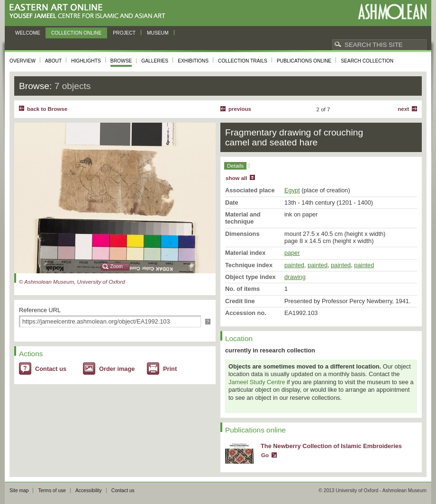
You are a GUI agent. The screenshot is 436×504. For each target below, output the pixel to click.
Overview (23, 61)
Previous (240, 109)
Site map (19, 490)
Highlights (86, 61)
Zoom (117, 266)
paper (292, 253)
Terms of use (52, 490)
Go (265, 455)
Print (170, 369)
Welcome (28, 33)
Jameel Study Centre (257, 382)
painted (294, 265)
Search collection (367, 61)
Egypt (292, 190)
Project (124, 33)
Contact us (51, 369)
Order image (117, 369)
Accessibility (89, 490)
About (53, 61)
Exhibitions (193, 61)
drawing (295, 277)
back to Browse (47, 109)
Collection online (76, 33)
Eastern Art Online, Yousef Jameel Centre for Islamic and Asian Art (90, 12)
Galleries (155, 61)
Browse (121, 61)
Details (235, 166)
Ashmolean (392, 12)
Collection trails (243, 61)
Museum (158, 33)
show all (236, 178)
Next (403, 109)
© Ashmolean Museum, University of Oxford (72, 282)
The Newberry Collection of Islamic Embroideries (331, 446)
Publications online (304, 61)
